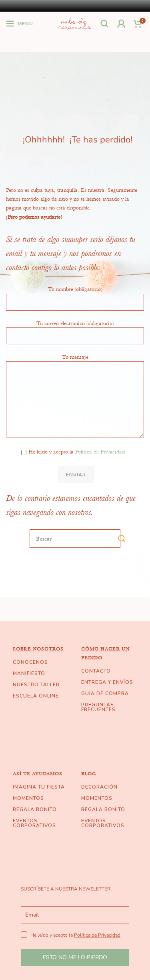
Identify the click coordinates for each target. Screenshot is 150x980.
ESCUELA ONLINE (36, 696)
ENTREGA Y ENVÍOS (107, 682)
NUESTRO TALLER (36, 685)
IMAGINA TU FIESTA (39, 787)
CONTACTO (96, 671)
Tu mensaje (75, 378)
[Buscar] (105, 24)
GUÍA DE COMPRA (105, 693)
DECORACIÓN (99, 787)
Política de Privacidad (100, 451)
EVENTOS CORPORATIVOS (34, 823)
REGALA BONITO (35, 809)
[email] (75, 915)
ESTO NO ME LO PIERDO (75, 957)
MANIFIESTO (29, 673)
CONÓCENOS (30, 662)
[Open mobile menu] (20, 24)
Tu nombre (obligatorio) (75, 295)
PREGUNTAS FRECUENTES (98, 707)
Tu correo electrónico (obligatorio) (75, 329)
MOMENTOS (28, 798)
